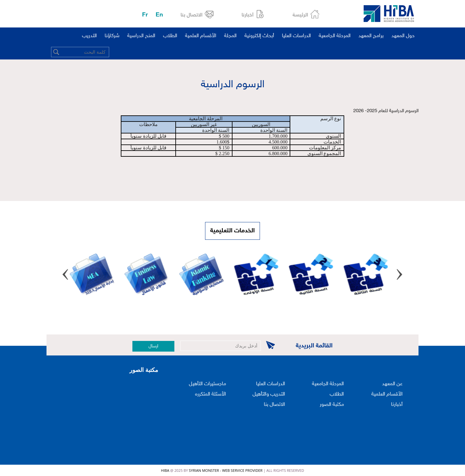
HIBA (165, 470)
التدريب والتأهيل (269, 394)
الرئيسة (300, 15)
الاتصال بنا (191, 15)
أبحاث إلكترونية (259, 36)
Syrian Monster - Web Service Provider (226, 470)
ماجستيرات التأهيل (207, 384)
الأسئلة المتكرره (211, 394)
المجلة (230, 36)
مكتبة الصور (332, 405)
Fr (145, 15)
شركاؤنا (112, 36)
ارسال (153, 346)
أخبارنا (248, 15)
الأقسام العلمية (201, 36)
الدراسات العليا (296, 36)
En (159, 15)
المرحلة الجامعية (335, 36)
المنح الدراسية (141, 36)
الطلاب (170, 36)
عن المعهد (392, 384)
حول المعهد (403, 36)
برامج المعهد (371, 36)
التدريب (89, 36)
